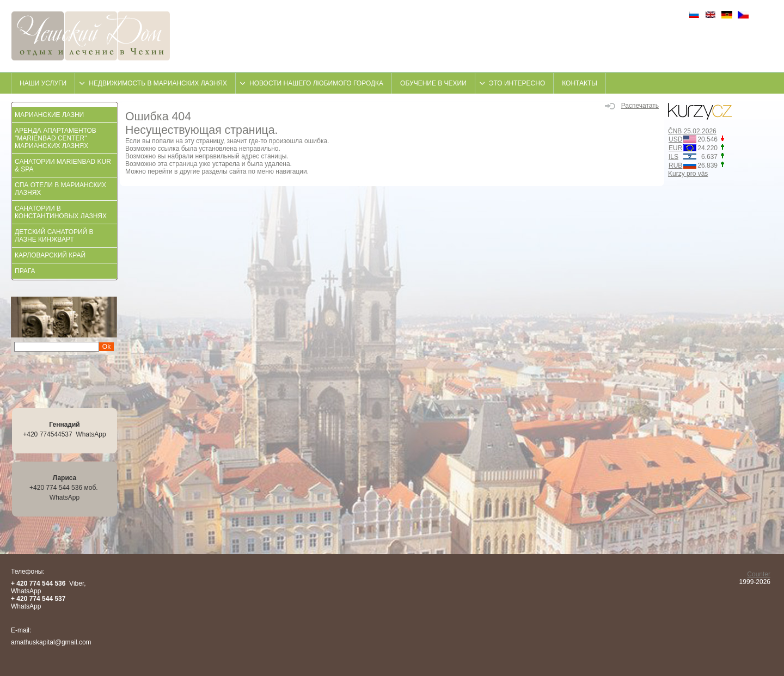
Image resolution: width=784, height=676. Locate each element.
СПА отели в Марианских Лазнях (60, 189)
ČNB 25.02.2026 (692, 131)
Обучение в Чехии (433, 83)
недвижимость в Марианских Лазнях (158, 83)
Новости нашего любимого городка (316, 83)
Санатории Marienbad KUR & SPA (63, 165)
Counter (759, 574)
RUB (675, 165)
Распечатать (632, 106)
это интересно (517, 83)
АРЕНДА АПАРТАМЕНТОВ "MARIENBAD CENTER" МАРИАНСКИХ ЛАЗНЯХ (56, 138)
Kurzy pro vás (688, 174)
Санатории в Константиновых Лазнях (61, 212)
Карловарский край (50, 255)
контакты (580, 83)
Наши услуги (43, 83)
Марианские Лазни (49, 115)
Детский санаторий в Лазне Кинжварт (54, 236)
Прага (25, 271)
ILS (673, 157)
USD (675, 139)
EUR (675, 148)
